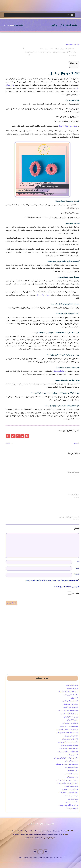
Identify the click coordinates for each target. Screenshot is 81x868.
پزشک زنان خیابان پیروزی (70, 739)
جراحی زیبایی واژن (59, 49)
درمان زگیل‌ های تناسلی (71, 704)
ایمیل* (77, 568)
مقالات (41, 49)
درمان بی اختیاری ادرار (68, 126)
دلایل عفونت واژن (73, 771)
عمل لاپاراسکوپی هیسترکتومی (69, 748)
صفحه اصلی (19, 25)
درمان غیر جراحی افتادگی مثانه (68, 793)
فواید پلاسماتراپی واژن (71, 695)
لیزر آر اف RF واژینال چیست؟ (69, 805)
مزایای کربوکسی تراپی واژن (69, 745)
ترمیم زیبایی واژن (73, 777)
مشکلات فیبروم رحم (72, 767)
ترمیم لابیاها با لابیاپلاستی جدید (68, 711)
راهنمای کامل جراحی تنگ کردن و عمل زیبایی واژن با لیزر (38, 52)
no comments (72, 56)
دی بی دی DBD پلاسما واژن (69, 714)
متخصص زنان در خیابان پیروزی (68, 742)
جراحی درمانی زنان (70, 49)
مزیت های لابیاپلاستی (72, 774)
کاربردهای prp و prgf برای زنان (69, 517)
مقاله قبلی (9, 443)
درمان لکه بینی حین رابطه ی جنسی (67, 780)
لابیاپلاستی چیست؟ (72, 808)
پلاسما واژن (75, 698)
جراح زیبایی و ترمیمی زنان (70, 723)
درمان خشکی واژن (72, 720)
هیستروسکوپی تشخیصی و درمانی (68, 752)
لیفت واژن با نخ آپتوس (71, 707)
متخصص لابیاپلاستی (72, 802)
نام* (78, 562)
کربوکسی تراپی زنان (72, 761)
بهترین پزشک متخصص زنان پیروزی (67, 730)
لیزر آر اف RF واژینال (71, 717)
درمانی (51, 49)
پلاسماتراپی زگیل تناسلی (70, 701)
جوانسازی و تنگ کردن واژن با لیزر (61, 52)
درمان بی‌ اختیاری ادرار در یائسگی (67, 764)
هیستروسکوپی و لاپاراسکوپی (69, 726)
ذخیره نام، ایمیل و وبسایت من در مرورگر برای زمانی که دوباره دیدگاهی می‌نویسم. (52, 580)
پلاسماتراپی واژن (73, 755)
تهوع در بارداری (73, 799)
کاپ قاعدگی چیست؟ (72, 796)
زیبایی (46, 49)
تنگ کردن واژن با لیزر (72, 44)
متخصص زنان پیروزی (72, 736)
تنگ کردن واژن (58, 371)
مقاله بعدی (76, 443)
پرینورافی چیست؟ (74, 495)
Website (77, 574)
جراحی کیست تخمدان (71, 786)
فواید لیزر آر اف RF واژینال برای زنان (66, 758)
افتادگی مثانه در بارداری (70, 789)
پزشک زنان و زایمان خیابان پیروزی (67, 733)
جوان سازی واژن (42, 295)
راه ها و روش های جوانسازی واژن (67, 783)
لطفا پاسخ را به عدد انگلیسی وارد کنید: (67, 587)
